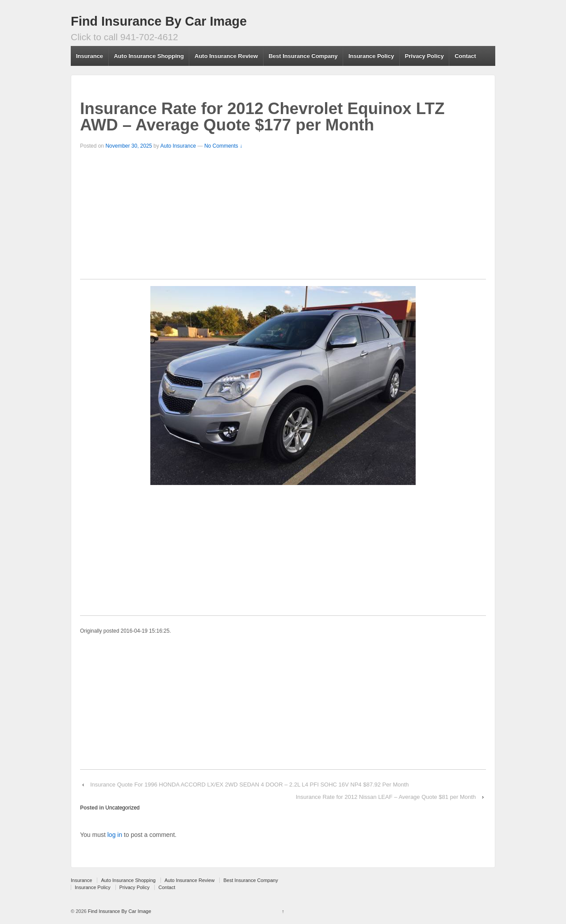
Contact (465, 56)
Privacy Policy (424, 56)
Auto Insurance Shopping (149, 56)
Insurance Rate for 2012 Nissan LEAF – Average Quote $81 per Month (386, 797)
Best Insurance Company (303, 56)
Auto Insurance (178, 146)
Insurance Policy (371, 56)
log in (115, 835)
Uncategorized (122, 808)
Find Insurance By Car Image (159, 21)
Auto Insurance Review (226, 56)
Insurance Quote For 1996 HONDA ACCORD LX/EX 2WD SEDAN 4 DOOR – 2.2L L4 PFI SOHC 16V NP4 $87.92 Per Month (250, 785)
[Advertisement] (283, 217)
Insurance (90, 56)
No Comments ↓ (223, 146)
